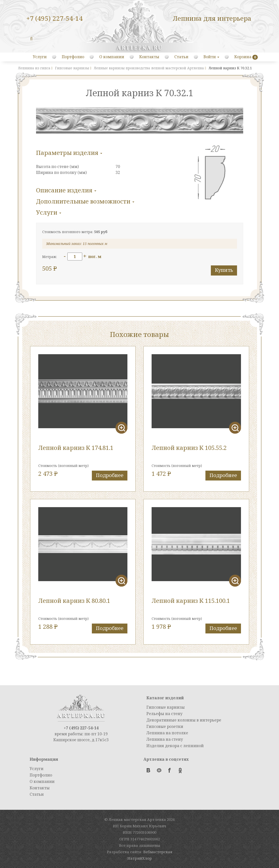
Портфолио (73, 57)
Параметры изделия (69, 153)
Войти (211, 57)
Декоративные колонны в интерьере (184, 720)
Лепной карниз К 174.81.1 (76, 448)
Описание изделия (66, 190)
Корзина (243, 57)
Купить (224, 270)
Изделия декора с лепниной (175, 746)
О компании (112, 57)
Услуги (40, 57)
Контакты (149, 57)
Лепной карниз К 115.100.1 (191, 600)
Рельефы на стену (164, 714)
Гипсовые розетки (165, 726)
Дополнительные (85, 201)
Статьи (181, 57)
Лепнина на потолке (167, 733)
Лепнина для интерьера (212, 18)
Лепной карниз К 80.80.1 (74, 600)
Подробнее (110, 475)
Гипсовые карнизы (166, 707)
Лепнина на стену (165, 739)
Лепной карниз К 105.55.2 (189, 448)
